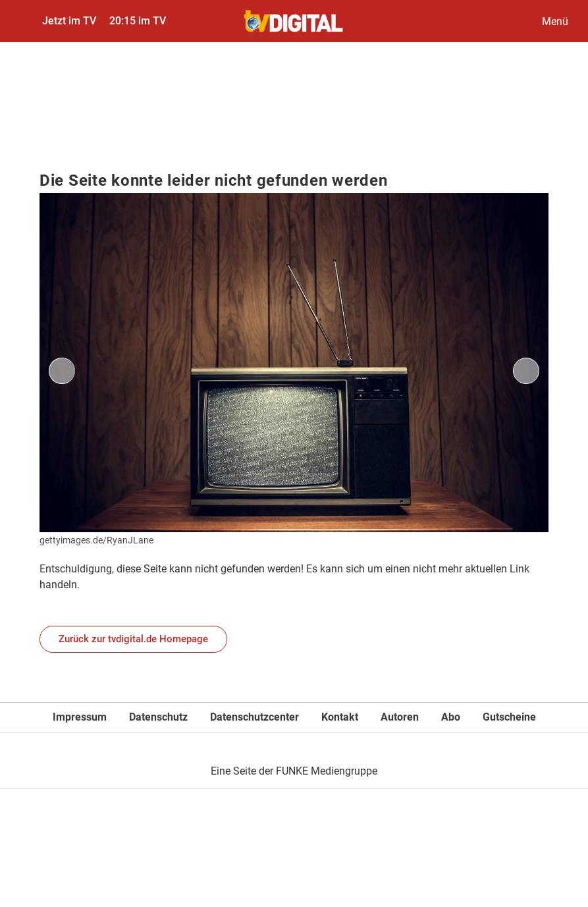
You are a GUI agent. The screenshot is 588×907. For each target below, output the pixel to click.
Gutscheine (509, 717)
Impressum (80, 717)
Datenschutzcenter (254, 717)
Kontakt (340, 717)
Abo (451, 717)
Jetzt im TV (69, 21)
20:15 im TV (138, 21)
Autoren (400, 717)
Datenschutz (158, 717)
